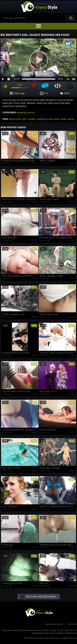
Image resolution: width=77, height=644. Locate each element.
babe (57, 119)
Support (72, 624)
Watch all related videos (41, 596)
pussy (50, 119)
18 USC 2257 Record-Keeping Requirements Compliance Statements (54, 632)
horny (71, 119)
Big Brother (15, 119)
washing (41, 119)
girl (25, 119)
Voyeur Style (39, 7)
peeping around (26, 112)
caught (32, 119)
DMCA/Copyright (55, 624)
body (64, 119)
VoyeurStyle (39, 612)
